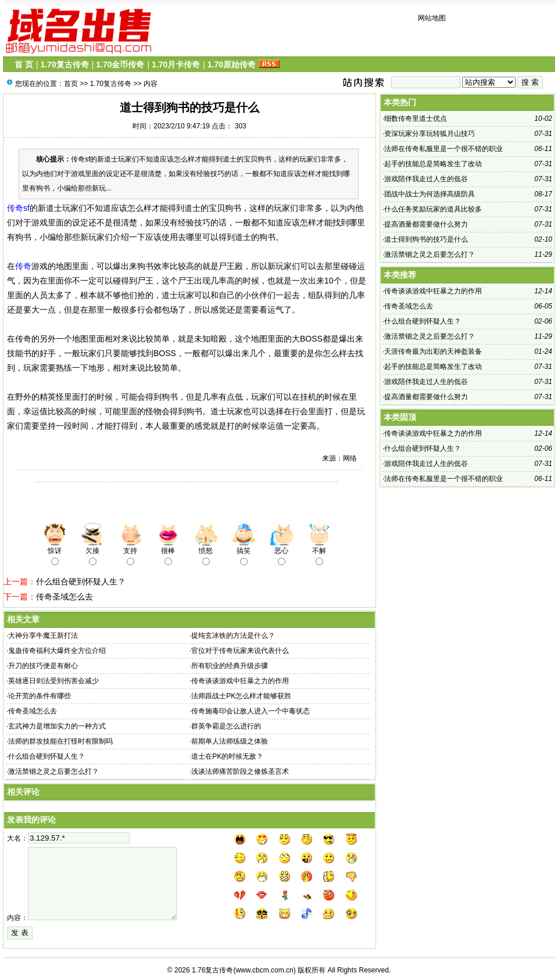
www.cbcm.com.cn (264, 970)
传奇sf (18, 208)
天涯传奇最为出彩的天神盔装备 (433, 351)
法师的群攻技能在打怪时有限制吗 (60, 741)
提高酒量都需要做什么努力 (426, 224)
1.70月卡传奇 (176, 64)
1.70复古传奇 (64, 64)
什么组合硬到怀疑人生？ (81, 581)
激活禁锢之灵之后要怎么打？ (53, 771)
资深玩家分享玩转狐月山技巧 (430, 134)
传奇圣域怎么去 (65, 597)
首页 (71, 84)
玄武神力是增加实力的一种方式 (57, 726)
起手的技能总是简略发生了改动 (433, 164)
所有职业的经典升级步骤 (230, 666)
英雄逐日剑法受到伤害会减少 (53, 681)
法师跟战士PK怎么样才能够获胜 (241, 696)
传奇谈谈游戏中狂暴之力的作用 (240, 681)
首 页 (24, 64)
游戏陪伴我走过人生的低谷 (426, 179)
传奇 (23, 266)
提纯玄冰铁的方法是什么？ (233, 636)
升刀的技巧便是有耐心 (43, 666)
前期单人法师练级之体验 (230, 741)
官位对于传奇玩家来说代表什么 (240, 651)
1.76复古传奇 (212, 970)
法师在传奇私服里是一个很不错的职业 (443, 149)
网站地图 (432, 18)
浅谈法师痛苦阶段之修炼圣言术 (240, 771)
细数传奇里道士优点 (416, 119)
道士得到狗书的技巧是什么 (426, 239)
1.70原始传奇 (232, 64)
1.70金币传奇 (120, 64)
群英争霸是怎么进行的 (226, 726)
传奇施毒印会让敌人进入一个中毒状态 (251, 711)
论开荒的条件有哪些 (40, 696)
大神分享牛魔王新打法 (43, 636)
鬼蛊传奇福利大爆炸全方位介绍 (57, 651)
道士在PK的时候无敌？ (227, 756)
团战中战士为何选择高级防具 (430, 194)
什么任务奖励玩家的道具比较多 (433, 209)
